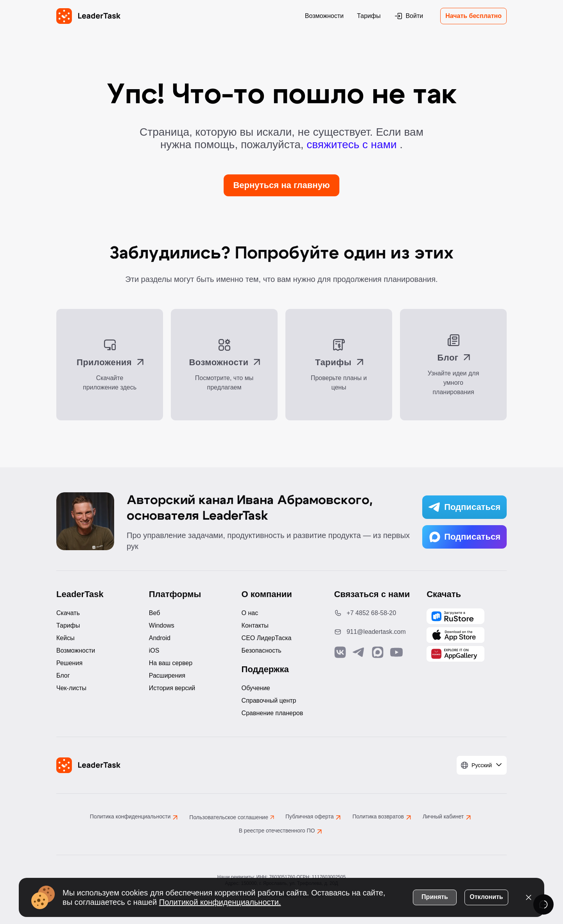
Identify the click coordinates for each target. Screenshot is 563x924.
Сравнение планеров (273, 713)
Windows (162, 625)
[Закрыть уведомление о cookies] (529, 897)
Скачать (68, 613)
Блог (63, 676)
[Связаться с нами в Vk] (340, 652)
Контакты (255, 625)
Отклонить (486, 896)
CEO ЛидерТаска (267, 638)
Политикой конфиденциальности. (220, 901)
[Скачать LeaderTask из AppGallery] (455, 616)
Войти (408, 16)
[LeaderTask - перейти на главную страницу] (88, 16)
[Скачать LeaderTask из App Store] (455, 635)
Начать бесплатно (473, 16)
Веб (155, 613)
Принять (435, 896)
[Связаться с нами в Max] (378, 652)
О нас (250, 613)
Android (160, 638)
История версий (172, 688)
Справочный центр (269, 701)
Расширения (167, 676)
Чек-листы (71, 688)
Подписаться (464, 507)
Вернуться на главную (281, 185)
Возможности (324, 16)
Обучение (256, 688)
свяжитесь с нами (353, 144)
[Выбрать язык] (482, 765)
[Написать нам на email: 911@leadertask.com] (374, 632)
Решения (69, 663)
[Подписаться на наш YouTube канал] (396, 652)
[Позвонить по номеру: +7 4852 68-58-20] (374, 613)
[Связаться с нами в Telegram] (359, 652)
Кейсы (65, 638)
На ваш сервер (171, 663)
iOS (154, 650)
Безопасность (262, 650)
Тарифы (369, 16)
